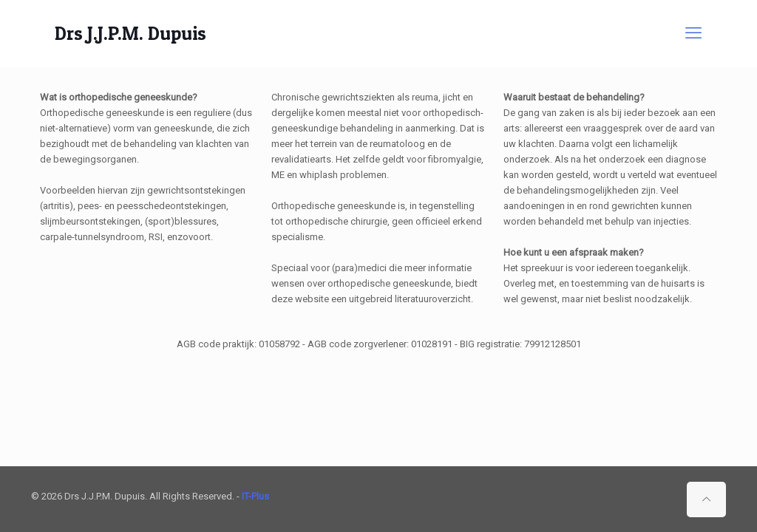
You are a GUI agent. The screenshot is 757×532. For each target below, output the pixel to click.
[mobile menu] (693, 33)
